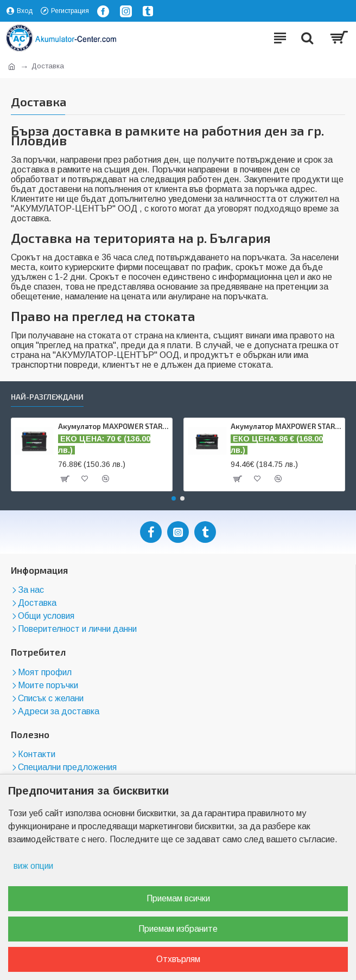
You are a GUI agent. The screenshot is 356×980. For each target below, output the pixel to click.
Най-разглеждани (47, 397)
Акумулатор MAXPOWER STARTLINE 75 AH (286, 426)
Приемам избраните (178, 929)
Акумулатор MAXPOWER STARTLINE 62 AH (113, 426)
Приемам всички (178, 898)
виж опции (33, 866)
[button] (174, 498)
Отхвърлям (178, 959)
